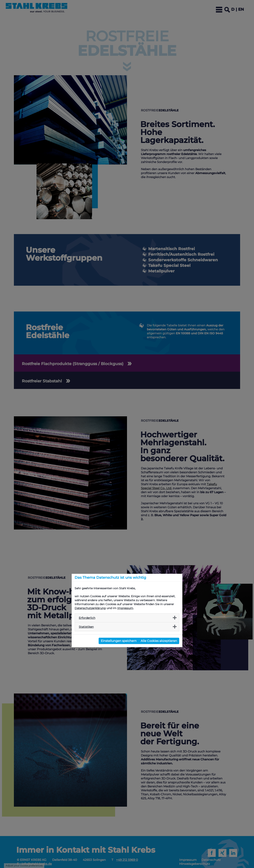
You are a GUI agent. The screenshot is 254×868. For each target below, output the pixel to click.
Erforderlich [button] (87, 618)
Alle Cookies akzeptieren (159, 641)
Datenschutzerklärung (90, 608)
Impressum (125, 608)
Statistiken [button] (86, 627)
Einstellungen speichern (119, 641)
